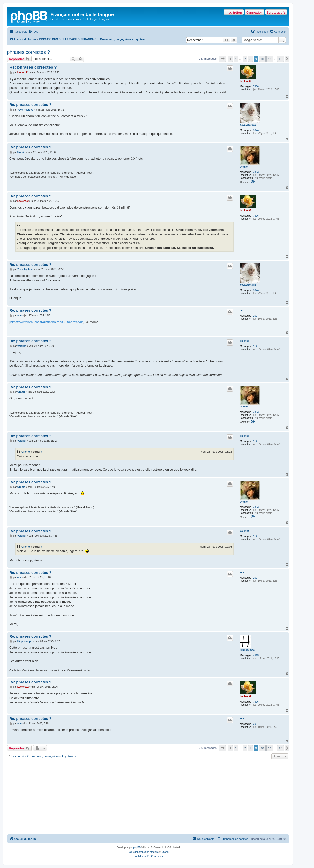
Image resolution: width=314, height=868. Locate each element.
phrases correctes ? (28, 52)
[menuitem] (33, 32)
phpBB (137, 847)
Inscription (234, 12)
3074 (256, 130)
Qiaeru (166, 852)
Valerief (244, 341)
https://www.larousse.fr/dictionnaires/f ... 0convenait (47, 322)
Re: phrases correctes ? (33, 67)
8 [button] (250, 59)
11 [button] (270, 59)
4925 (256, 655)
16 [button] (281, 59)
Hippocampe (247, 650)
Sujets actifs (276, 12)
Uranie (244, 167)
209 (255, 316)
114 (255, 346)
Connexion (255, 12)
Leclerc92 (246, 81)
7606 (256, 87)
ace (242, 310)
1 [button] (236, 59)
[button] (222, 59)
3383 (256, 172)
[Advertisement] (148, 798)
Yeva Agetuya (248, 125)
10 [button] (262, 59)
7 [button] (245, 59)
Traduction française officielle (143, 852)
